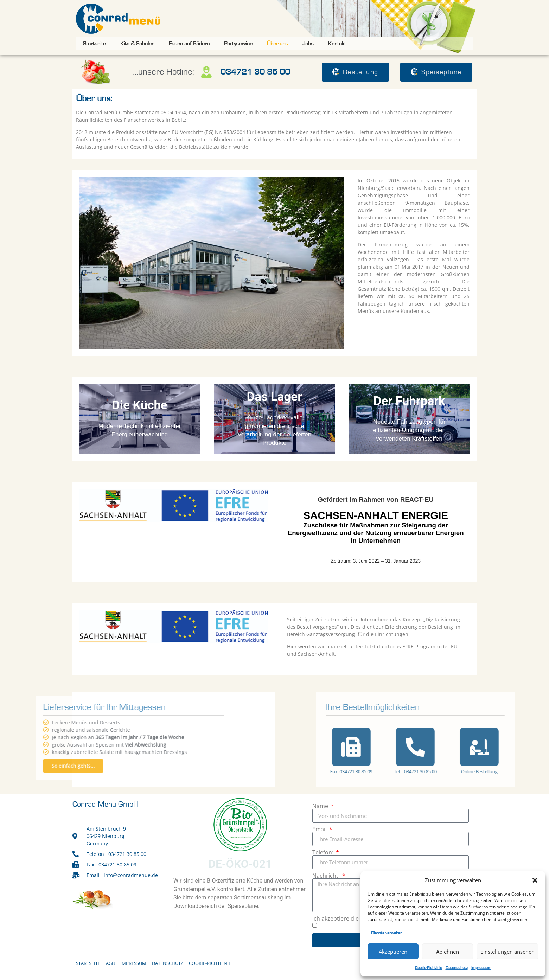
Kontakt (337, 44)
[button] (535, 880)
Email (320, 829)
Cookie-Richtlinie (429, 968)
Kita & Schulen (137, 44)
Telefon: (324, 852)
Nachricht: (327, 876)
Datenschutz (457, 968)
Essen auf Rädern (189, 44)
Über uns (277, 44)
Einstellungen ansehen (507, 952)
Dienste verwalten (387, 933)
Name (321, 806)
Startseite (94, 44)
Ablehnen (448, 952)
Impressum (481, 968)
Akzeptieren (393, 952)
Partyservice (238, 44)
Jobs (308, 44)
